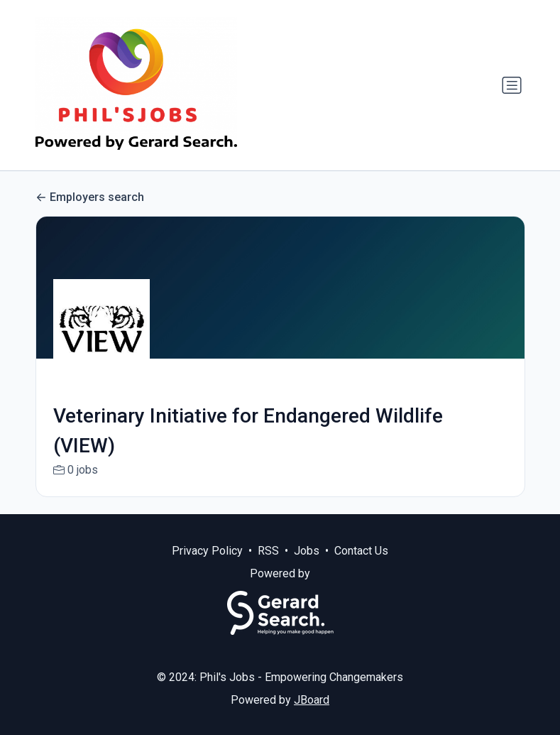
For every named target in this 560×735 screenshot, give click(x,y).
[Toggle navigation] (512, 85)
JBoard (312, 717)
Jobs (307, 568)
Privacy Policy (207, 568)
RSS (268, 568)
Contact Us (361, 568)
